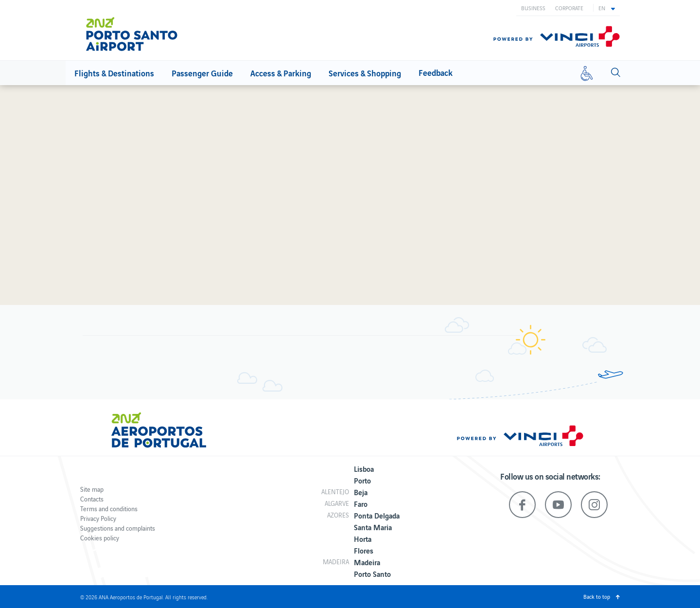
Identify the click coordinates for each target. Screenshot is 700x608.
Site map (92, 489)
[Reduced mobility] (587, 73)
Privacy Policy (98, 518)
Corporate (569, 8)
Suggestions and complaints (118, 528)
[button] (607, 8)
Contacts (92, 499)
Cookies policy (100, 538)
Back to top (597, 596)
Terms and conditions (109, 509)
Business (533, 8)
